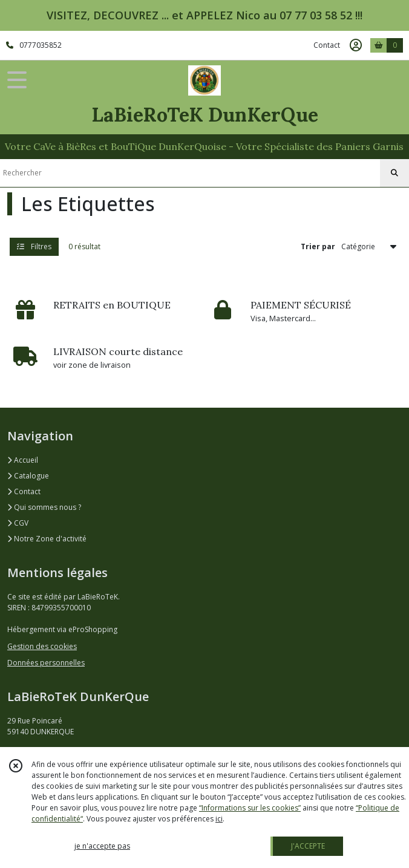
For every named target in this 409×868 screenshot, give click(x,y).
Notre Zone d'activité (47, 539)
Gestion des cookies (42, 646)
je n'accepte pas (102, 846)
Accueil (23, 460)
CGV (18, 523)
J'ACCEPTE (308, 846)
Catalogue (28, 476)
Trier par (318, 246)
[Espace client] (356, 45)
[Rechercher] (394, 173)
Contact (327, 45)
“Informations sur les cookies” (250, 808)
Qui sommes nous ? (44, 507)
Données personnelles (46, 663)
